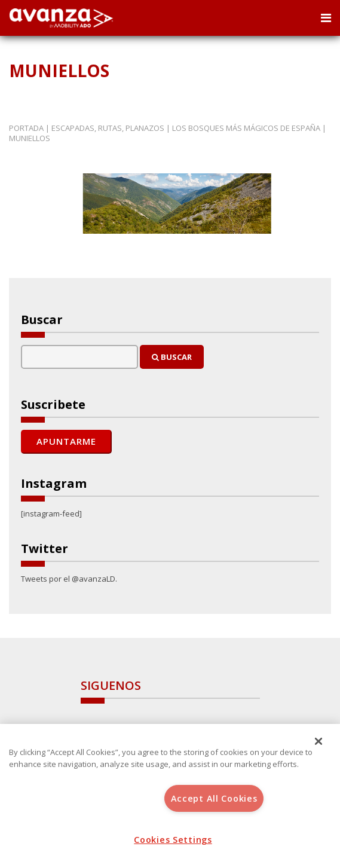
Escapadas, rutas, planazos (108, 128)
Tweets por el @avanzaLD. (69, 579)
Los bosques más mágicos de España (246, 128)
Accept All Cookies (214, 798)
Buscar (172, 357)
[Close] (318, 741)
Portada (26, 128)
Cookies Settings (173, 840)
